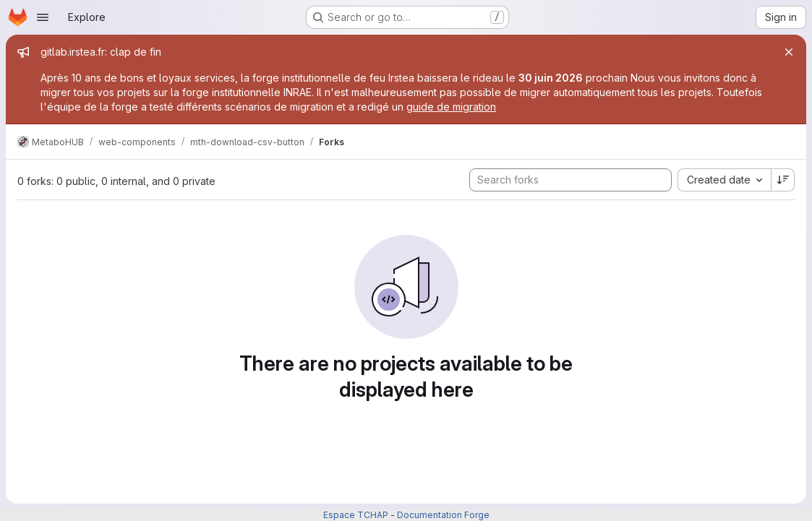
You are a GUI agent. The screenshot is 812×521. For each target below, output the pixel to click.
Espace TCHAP (356, 515)
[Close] (789, 52)
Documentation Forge (443, 515)
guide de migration (451, 107)
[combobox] (724, 180)
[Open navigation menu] (43, 17)
